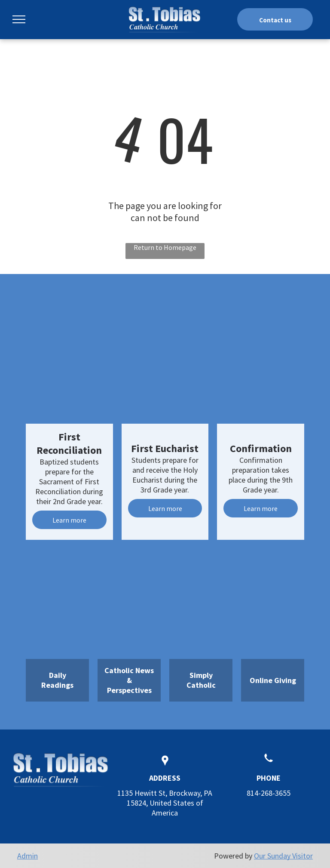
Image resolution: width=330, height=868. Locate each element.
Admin (27, 856)
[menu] (19, 19)
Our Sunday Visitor (283, 856)
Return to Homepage (165, 247)
